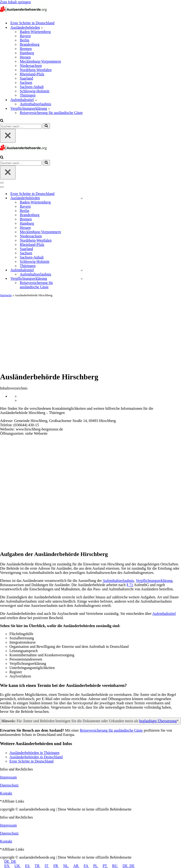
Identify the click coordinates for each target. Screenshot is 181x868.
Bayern (25, 36)
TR (35, 866)
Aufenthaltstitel (164, 614)
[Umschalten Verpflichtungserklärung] (82, 279)
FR (54, 866)
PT (103, 866)
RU (113, 866)
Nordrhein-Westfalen (36, 70)
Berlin (25, 40)
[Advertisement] (90, 333)
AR (74, 866)
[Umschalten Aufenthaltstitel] (82, 270)
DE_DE (8, 862)
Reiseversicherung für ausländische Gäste (51, 113)
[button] (42, 28)
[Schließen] (8, 136)
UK (15, 866)
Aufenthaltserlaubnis (35, 104)
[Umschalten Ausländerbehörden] (82, 198)
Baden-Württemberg (35, 32)
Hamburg (27, 53)
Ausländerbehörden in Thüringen (34, 753)
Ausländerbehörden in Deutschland (36, 757)
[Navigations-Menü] (2, 183)
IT (45, 866)
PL (94, 866)
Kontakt (6, 793)
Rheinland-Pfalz (32, 74)
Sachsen (26, 83)
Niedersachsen (31, 66)
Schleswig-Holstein (35, 91)
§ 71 (130, 585)
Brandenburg (30, 44)
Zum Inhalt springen (15, 2)
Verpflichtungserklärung (154, 581)
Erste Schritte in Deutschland (32, 23)
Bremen (26, 49)
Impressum (8, 777)
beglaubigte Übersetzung (158, 721)
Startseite (6, 295)
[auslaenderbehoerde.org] (24, 15)
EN (5, 866)
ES (26, 866)
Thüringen (28, 95)
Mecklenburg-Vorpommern (40, 61)
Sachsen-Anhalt (32, 87)
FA (84, 866)
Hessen (25, 57)
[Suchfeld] (2, 121)
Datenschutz (9, 785)
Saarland (26, 78)
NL (64, 866)
